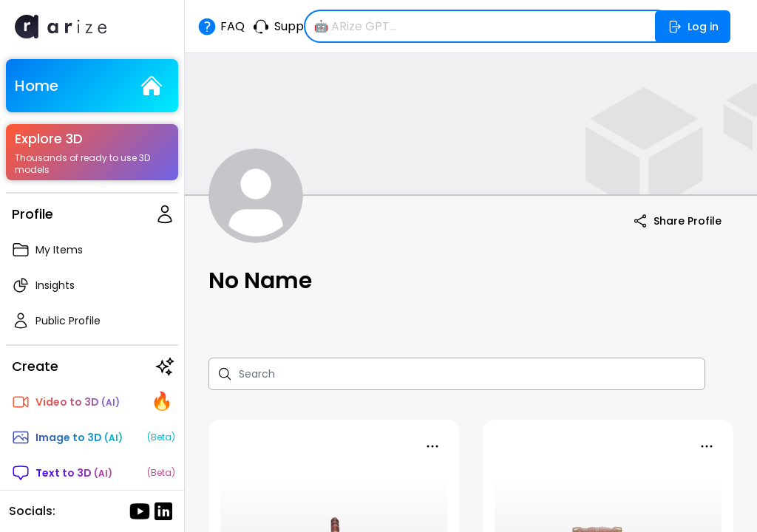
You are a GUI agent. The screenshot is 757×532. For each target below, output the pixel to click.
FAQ (221, 27)
